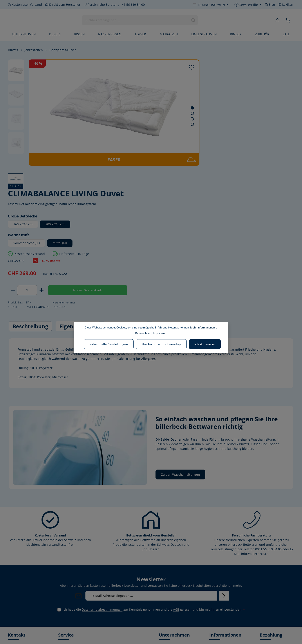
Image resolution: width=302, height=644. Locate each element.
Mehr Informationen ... (204, 327)
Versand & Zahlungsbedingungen (226, 567)
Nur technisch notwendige (161, 344)
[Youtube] (19, 633)
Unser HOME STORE (174, 613)
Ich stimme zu (204, 344)
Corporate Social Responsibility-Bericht (175, 588)
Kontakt (215, 557)
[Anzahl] (199, 186)
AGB (176, 520)
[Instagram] (26, 633)
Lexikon (286, 4)
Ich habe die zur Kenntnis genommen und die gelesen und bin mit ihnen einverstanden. (154, 520)
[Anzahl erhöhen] (214, 186)
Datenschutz (219, 577)
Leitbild (164, 571)
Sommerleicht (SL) (199, 139)
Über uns (166, 557)
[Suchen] (193, 20)
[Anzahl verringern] (185, 186)
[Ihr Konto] (277, 21)
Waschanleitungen (223, 605)
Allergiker (148, 269)
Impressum (218, 591)
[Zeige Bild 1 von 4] (164, 108)
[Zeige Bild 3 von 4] (164, 119)
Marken (164, 564)
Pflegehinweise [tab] (175, 237)
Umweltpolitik (169, 578)
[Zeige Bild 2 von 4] (164, 113)
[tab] (30, 237)
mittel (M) (232, 139)
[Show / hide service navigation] (248, 5)
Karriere (165, 598)
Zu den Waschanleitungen (180, 385)
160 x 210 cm (195, 120)
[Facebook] (12, 633)
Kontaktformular (20, 606)
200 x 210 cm (227, 120)
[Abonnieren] (224, 506)
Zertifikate (166, 605)
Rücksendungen (221, 598)
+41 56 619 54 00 (25, 573)
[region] (90, 113)
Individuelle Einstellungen (109, 344)
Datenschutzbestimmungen (102, 520)
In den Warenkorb (218, 200)
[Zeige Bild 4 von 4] (164, 124)
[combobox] (135, 20)
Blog (270, 4)
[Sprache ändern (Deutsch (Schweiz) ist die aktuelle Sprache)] (211, 5)
